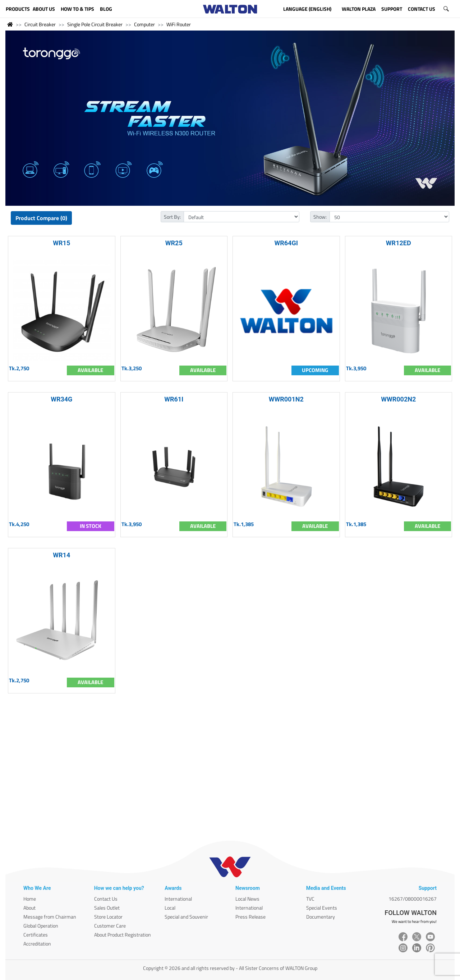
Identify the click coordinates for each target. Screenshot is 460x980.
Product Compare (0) (41, 218)
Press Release (250, 917)
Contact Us (106, 899)
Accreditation (37, 944)
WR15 (61, 243)
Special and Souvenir (186, 917)
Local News (247, 899)
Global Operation (41, 926)
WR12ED (399, 243)
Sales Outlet (107, 908)
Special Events (322, 908)
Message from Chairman (50, 917)
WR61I (174, 399)
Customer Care (110, 926)
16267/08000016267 (413, 899)
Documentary (321, 917)
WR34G (61, 399)
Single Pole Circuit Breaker (95, 24)
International (178, 899)
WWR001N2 (286, 399)
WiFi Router (179, 24)
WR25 (174, 243)
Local (170, 908)
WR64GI (286, 243)
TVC (310, 899)
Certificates (36, 935)
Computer (144, 24)
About (29, 908)
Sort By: (172, 217)
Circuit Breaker (40, 24)
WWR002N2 (398, 399)
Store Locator (108, 917)
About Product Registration (123, 935)
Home (30, 899)
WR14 (61, 555)
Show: (320, 217)
